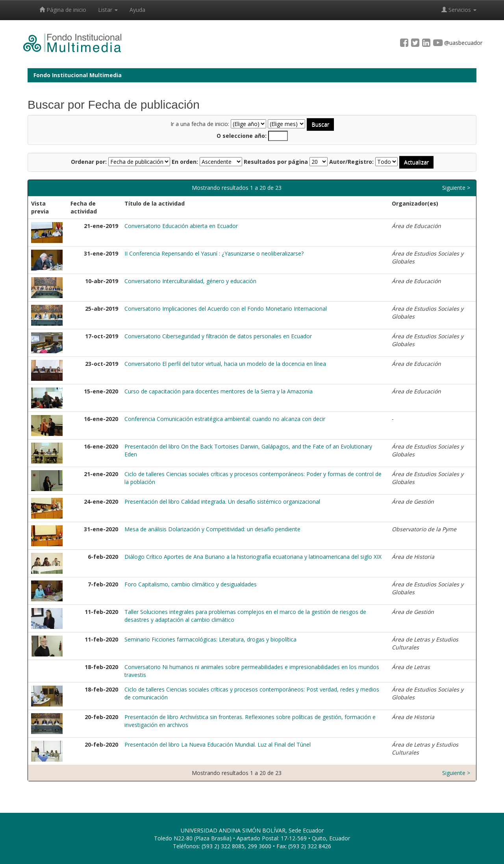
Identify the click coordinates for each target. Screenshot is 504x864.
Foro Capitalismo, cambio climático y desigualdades (191, 584)
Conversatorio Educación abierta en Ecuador (181, 226)
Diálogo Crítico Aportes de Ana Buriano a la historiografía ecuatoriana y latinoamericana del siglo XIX (253, 557)
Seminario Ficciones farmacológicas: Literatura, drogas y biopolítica (210, 639)
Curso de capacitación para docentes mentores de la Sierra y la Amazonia (219, 391)
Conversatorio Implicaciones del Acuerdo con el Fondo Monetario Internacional (226, 309)
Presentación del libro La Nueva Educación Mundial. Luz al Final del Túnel (218, 744)
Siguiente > (456, 188)
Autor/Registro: (351, 162)
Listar (108, 10)
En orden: (185, 162)
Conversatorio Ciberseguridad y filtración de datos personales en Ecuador (218, 336)
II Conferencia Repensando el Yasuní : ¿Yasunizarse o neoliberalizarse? (214, 253)
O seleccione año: (242, 136)
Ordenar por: (89, 162)
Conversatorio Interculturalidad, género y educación (190, 281)
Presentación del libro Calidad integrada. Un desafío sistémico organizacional (222, 502)
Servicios (459, 10)
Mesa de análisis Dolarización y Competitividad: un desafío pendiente (212, 529)
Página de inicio (63, 10)
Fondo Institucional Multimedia (78, 75)
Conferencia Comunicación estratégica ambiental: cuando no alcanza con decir (225, 419)
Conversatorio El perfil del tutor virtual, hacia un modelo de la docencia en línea (225, 364)
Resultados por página (276, 162)
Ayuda (137, 10)
